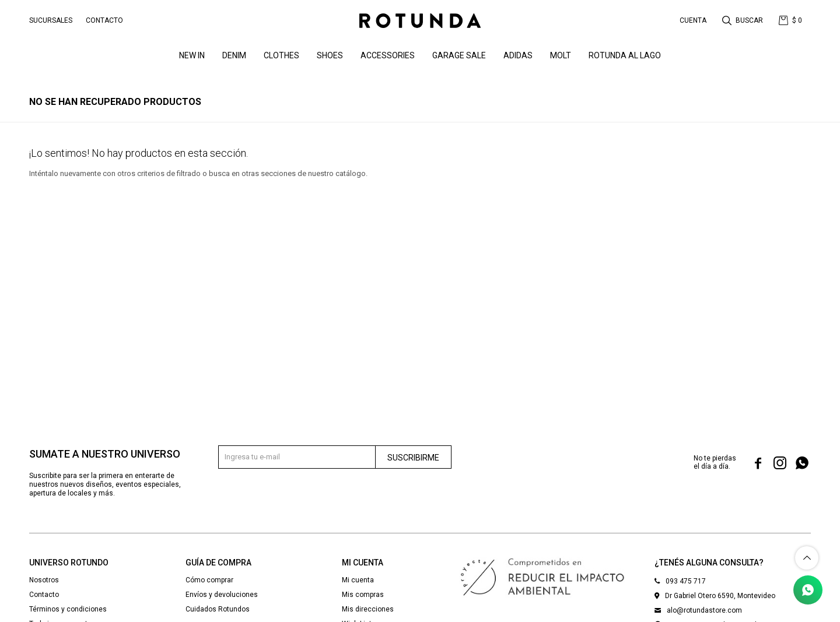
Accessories (388, 55)
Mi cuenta (358, 580)
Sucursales (51, 20)
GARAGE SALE (459, 55)
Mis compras (363, 595)
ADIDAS (518, 55)
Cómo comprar (209, 580)
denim (234, 55)
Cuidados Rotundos (218, 609)
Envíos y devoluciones (222, 595)
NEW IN (192, 55)
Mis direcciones (368, 609)
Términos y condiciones (68, 609)
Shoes (330, 55)
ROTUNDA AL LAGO (625, 55)
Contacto (104, 20)
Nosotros (44, 580)
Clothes (281, 55)
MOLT (561, 55)
